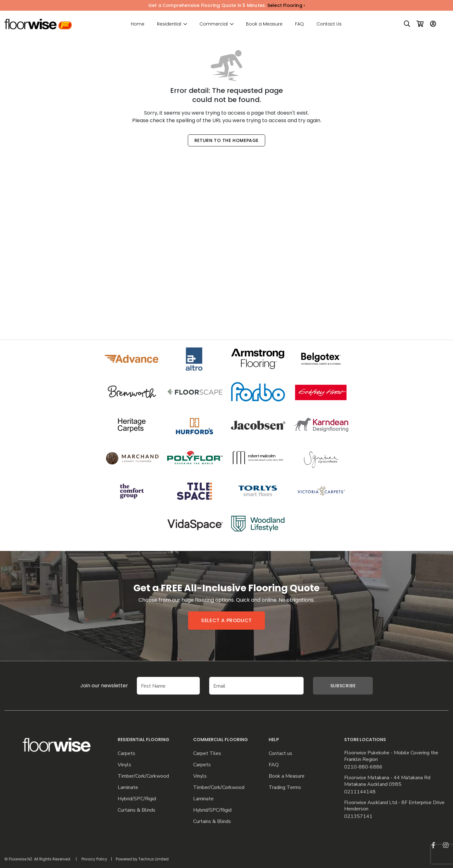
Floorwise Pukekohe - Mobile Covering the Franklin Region (391, 756)
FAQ (299, 24)
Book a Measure (264, 24)
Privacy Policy (94, 859)
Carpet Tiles (207, 754)
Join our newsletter (95, 686)
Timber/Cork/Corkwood (143, 776)
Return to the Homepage (226, 140)
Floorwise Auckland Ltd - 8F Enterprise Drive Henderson (394, 806)
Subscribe (343, 686)
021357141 (358, 817)
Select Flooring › (286, 5)
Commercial (214, 24)
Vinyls (124, 765)
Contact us (280, 754)
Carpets (126, 754)
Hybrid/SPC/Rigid (137, 799)
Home (138, 24)
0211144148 (360, 792)
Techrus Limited (154, 859)
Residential (169, 24)
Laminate (128, 788)
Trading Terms (285, 788)
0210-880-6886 (363, 767)
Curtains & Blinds (137, 810)
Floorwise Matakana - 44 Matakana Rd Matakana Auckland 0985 (387, 781)
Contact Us (329, 24)
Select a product (226, 620)
